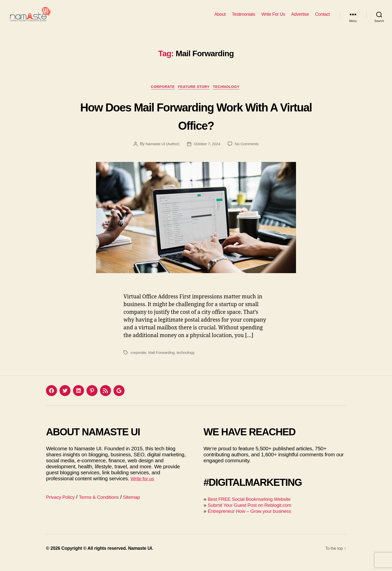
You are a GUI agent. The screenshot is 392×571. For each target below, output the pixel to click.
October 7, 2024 (207, 152)
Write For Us (273, 18)
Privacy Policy (62, 505)
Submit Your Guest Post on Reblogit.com (254, 513)
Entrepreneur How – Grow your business (254, 519)
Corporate (161, 95)
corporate (139, 361)
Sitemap (140, 505)
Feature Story (194, 95)
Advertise (300, 18)
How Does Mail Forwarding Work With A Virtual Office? (196, 124)
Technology (230, 95)
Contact (322, 18)
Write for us (143, 487)
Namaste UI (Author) (161, 152)
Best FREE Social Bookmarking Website (254, 507)
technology (188, 361)
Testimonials (243, 18)
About (220, 18)
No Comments (248, 152)
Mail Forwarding (163, 361)
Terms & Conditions (104, 505)
